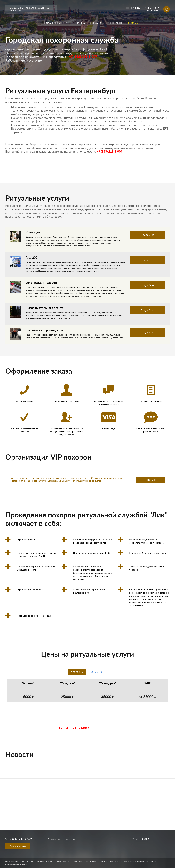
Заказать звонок (18, 846)
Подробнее (147, 235)
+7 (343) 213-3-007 (145, 8)
